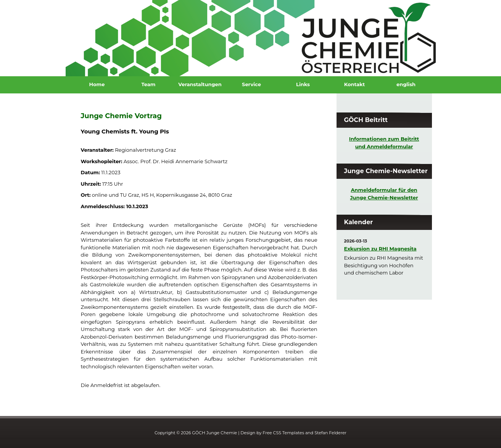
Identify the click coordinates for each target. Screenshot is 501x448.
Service (251, 84)
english (406, 84)
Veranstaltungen (200, 84)
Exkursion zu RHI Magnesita (380, 249)
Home (97, 84)
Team (149, 84)
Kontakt (354, 84)
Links (303, 84)
